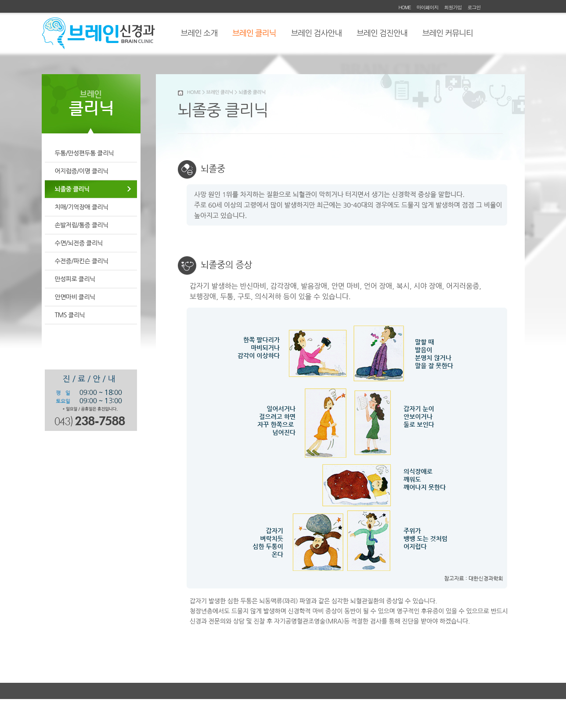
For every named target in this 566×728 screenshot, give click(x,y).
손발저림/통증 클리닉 (82, 225)
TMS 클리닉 (70, 315)
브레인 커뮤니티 (448, 33)
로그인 (474, 7)
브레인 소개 (199, 33)
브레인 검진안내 (382, 33)
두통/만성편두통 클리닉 (85, 153)
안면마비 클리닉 (75, 297)
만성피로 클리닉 (75, 279)
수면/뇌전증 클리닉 (79, 243)
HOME (404, 7)
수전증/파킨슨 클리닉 (82, 261)
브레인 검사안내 (316, 33)
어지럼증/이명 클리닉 (82, 171)
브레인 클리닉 (254, 33)
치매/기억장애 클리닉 (82, 207)
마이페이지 (427, 7)
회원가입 (453, 7)
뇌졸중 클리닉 (72, 189)
